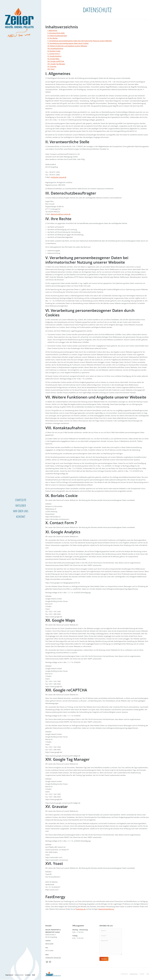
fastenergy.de (81, 909)
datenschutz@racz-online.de (61, 214)
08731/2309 (49, 944)
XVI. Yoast (51, 69)
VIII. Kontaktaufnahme (55, 48)
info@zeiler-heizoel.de (58, 177)
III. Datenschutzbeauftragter (57, 36)
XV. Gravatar (52, 66)
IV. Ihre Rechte (53, 38)
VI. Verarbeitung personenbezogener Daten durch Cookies (68, 43)
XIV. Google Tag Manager (56, 64)
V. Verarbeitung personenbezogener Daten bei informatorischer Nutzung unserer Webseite (80, 41)
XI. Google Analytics (54, 56)
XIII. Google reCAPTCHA (56, 61)
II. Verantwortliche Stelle (56, 33)
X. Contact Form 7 (54, 54)
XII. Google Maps (53, 59)
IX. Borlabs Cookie (54, 51)
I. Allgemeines (52, 30)
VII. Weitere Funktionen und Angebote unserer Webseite (67, 46)
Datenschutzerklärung (106, 909)
